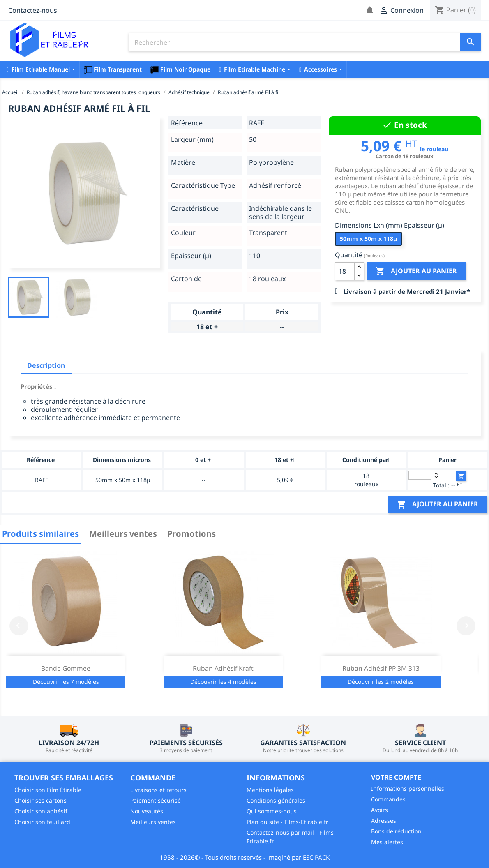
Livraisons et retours (158, 790)
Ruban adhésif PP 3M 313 (381, 668)
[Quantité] (345, 271)
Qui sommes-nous (272, 811)
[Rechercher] (305, 42)
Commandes (388, 799)
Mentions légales (270, 790)
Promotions (191, 534)
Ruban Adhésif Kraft (223, 668)
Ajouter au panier (416, 271)
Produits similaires (40, 534)
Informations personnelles (408, 788)
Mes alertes (387, 842)
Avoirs (379, 810)
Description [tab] (46, 365)
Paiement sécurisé (156, 800)
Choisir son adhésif (41, 811)
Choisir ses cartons (40, 800)
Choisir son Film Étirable (48, 790)
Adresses (384, 821)
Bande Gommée (66, 668)
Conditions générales (276, 800)
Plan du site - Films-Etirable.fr (287, 822)
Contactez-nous (33, 10)
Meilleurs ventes (123, 534)
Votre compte (396, 777)
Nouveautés (147, 811)
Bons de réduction (396, 831)
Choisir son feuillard (42, 822)
